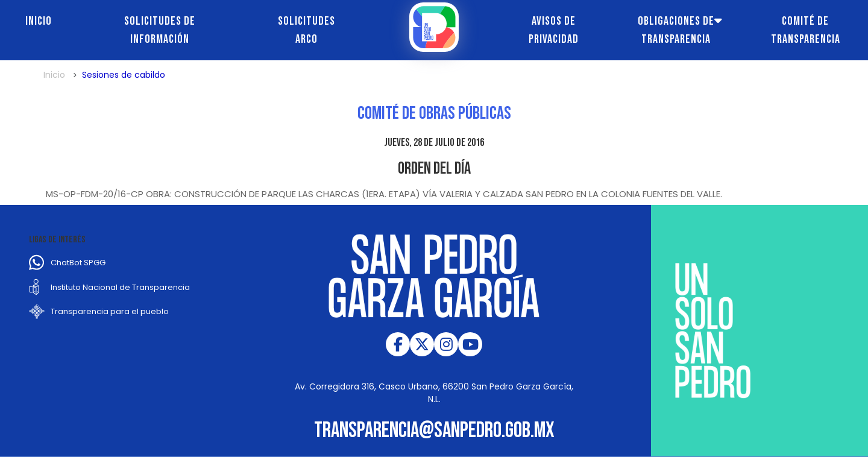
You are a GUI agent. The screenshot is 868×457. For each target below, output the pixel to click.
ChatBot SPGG (78, 263)
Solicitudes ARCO (307, 30)
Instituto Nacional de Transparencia (120, 287)
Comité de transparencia (806, 30)
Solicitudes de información (160, 30)
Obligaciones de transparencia (676, 30)
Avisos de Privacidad (554, 30)
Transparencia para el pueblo (110, 311)
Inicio (39, 21)
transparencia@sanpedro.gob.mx (434, 431)
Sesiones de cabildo (124, 75)
